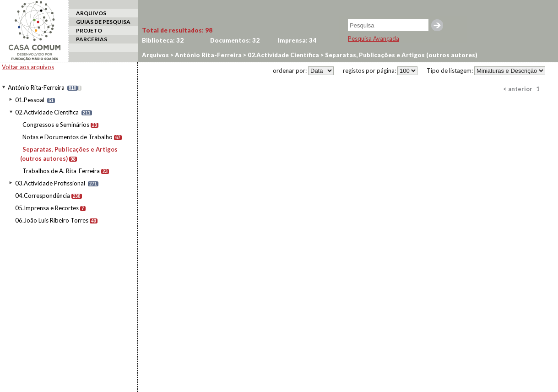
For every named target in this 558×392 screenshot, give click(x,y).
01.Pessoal (30, 100)
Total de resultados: (177, 30)
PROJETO (89, 30)
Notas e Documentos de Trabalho (68, 137)
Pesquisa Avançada (374, 38)
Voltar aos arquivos (28, 67)
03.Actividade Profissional (50, 183)
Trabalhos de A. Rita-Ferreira (61, 171)
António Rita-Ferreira (36, 87)
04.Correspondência (43, 196)
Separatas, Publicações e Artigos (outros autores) (401, 55)
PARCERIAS (92, 39)
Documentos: (235, 40)
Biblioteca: (163, 40)
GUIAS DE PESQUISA (103, 22)
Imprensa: (297, 40)
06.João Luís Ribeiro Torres (52, 220)
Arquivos (155, 55)
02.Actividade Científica (47, 112)
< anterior (518, 89)
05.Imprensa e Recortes (47, 208)
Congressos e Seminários (56, 125)
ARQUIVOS (91, 13)
